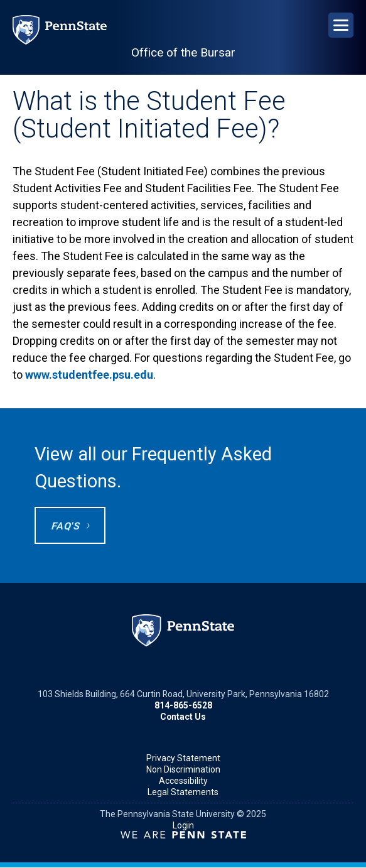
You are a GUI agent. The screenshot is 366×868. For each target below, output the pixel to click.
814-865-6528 (183, 705)
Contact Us (183, 717)
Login (183, 825)
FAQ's (65, 526)
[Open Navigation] (341, 25)
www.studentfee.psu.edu (89, 375)
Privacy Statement (183, 758)
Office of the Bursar (183, 52)
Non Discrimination (183, 769)
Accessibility (183, 781)
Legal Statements (183, 792)
